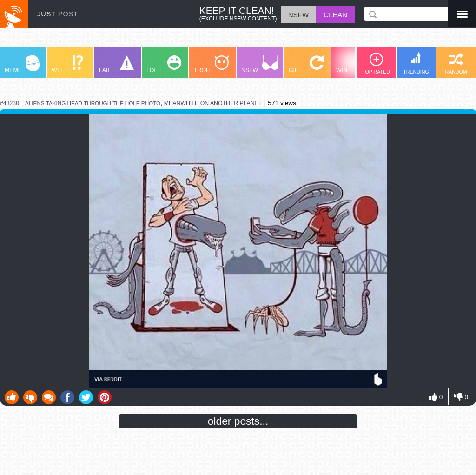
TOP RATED (376, 64)
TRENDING (416, 63)
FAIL (116, 64)
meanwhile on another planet (213, 103)
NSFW (260, 64)
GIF (306, 64)
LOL (164, 64)
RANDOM (456, 64)
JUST (58, 14)
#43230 (10, 103)
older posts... (238, 421)
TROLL (211, 64)
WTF (67, 64)
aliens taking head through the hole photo (93, 103)
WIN (354, 64)
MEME (22, 64)
